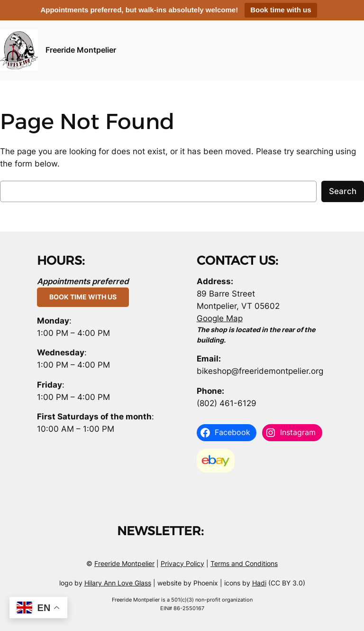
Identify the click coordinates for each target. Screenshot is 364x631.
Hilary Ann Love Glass (118, 583)
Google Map (220, 318)
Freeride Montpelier (81, 50)
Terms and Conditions (244, 563)
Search (343, 191)
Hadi (259, 583)
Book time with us (281, 10)
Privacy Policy (182, 563)
